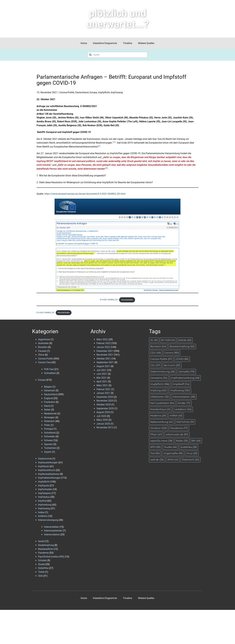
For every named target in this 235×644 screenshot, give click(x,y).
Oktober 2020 (104, 405)
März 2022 (102, 339)
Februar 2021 (104, 389)
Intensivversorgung (48, 520)
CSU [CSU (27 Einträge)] (155, 365)
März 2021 (102, 385)
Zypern (48, 452)
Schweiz (48, 440)
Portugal (49, 429)
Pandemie (43, 553)
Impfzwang (117, 92)
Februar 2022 (104, 343)
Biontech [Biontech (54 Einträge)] (158, 346)
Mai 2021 (102, 378)
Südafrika (43, 568)
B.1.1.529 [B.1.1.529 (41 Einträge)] (168, 340)
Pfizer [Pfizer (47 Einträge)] (156, 434)
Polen (47, 425)
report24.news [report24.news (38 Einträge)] (161, 441)
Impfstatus (44, 497)
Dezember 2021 (105, 351)
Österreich (49, 421)
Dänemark (50, 390)
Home (84, 43)
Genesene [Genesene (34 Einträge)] (159, 378)
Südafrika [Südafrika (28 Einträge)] (189, 447)
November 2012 (105, 427)
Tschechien (50, 448)
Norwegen (49, 417)
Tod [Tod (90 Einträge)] (155, 453)
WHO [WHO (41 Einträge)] (173, 460)
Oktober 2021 (104, 359)
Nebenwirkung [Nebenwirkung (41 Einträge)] (161, 422)
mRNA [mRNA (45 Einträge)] (176, 416)
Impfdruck (43, 466)
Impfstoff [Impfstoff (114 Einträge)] (181, 384)
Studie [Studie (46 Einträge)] (170, 447)
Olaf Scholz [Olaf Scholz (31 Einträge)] (185, 422)
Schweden (50, 436)
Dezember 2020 (105, 397)
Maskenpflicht (46, 549)
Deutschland (82, 92)
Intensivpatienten (53, 531)
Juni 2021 (102, 374)
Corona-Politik (67, 92)
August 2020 (103, 412)
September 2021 (105, 362)
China (41, 355)
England (48, 398)
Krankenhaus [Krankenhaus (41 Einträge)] (160, 409)
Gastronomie (45, 459)
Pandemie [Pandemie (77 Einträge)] (179, 428)
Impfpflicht (104, 92)
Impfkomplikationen (49, 474)
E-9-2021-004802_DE (109, 300)
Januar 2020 (103, 424)
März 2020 (102, 420)
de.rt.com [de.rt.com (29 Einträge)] (172, 365)
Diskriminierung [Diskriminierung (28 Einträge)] (162, 372)
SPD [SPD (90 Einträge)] (155, 447)
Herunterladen (127, 300)
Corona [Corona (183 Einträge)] (172, 353)
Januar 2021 (103, 393)
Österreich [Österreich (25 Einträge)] (190, 460)
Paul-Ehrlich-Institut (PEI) (51, 557)
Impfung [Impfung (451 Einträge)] (158, 390)
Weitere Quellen (146, 43)
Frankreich (50, 402)
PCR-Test (49, 369)
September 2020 (105, 408)
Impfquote (44, 486)
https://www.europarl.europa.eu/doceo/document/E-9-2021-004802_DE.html (85, 194)
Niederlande (50, 414)
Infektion (43, 516)
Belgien (48, 387)
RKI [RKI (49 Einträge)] (196, 441)
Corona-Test (44, 362)
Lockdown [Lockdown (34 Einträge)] (183, 409)
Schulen (42, 560)
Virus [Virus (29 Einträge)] (192, 453)
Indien (41, 512)
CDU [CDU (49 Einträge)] (156, 353)
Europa (93, 92)
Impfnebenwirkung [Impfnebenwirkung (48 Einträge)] (185, 378)
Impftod (42, 501)
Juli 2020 (101, 416)
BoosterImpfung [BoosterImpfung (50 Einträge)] (182, 346)
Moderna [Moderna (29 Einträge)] (158, 416)
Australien (43, 343)
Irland (47, 406)
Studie (41, 564)
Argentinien (44, 339)
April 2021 (102, 382)
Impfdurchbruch (47, 470)
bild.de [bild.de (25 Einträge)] (185, 340)
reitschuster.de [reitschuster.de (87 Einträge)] (177, 434)
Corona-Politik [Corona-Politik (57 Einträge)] (161, 359)
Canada (42, 351)
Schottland (50, 433)
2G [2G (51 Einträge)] (154, 340)
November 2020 (105, 401)
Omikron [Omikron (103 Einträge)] (158, 428)
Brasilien (43, 347)
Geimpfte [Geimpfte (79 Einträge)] (186, 372)
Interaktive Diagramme (105, 43)
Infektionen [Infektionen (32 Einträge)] (160, 397)
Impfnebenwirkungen (49, 478)
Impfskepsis (45, 493)
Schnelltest (50, 373)
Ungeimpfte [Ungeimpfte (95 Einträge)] (173, 453)
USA (40, 576)
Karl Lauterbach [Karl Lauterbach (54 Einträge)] (162, 403)
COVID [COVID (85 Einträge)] (182, 359)
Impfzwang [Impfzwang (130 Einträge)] (180, 390)
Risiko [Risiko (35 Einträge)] (182, 441)
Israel (41, 541)
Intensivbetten (51, 527)
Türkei (41, 572)
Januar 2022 (103, 347)
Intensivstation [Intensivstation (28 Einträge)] (184, 397)
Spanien (48, 444)
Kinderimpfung (46, 545)
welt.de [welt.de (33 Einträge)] (157, 460)
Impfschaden (45, 489)
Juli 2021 (101, 370)
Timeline (127, 43)
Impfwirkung (45, 505)
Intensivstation (52, 534)
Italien (47, 410)
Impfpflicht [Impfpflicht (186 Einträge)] (160, 384)
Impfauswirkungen (48, 462)
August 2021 (103, 366)
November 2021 (105, 355)
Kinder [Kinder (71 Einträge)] (184, 403)
